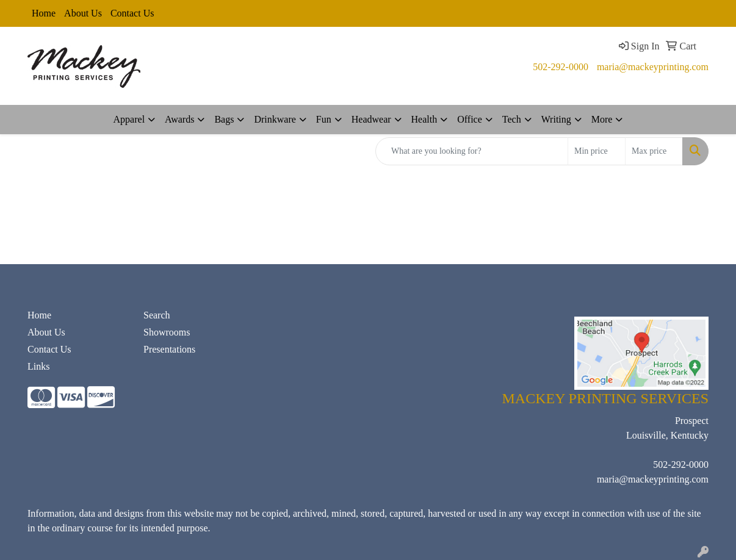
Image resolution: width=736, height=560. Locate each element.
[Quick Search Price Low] (597, 151)
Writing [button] (556, 119)
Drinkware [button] (275, 119)
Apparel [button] (129, 119)
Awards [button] (179, 119)
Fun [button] (324, 119)
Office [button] (470, 119)
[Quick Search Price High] (654, 151)
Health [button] (424, 119)
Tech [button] (512, 119)
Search (157, 315)
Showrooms (167, 332)
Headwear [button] (371, 119)
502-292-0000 (561, 67)
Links (38, 366)
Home (44, 13)
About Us (83, 13)
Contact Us (132, 13)
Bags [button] (224, 119)
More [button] (602, 119)
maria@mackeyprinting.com (653, 67)
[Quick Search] (472, 151)
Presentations (169, 349)
